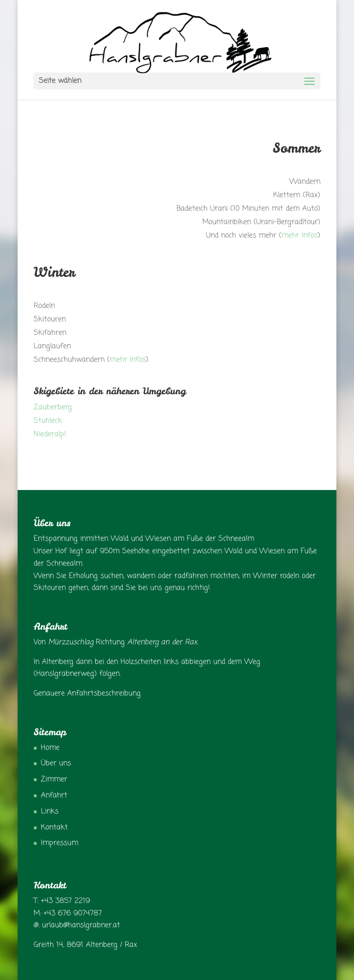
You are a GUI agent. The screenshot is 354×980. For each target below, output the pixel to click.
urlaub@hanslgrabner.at (81, 925)
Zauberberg (53, 407)
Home (50, 748)
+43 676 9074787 (73, 914)
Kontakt (54, 828)
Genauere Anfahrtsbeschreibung (87, 694)
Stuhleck (48, 421)
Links (50, 812)
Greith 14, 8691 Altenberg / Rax (85, 945)
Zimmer (54, 779)
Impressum (60, 843)
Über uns (56, 763)
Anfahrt (54, 796)
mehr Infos (300, 236)
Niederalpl (50, 434)
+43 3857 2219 (65, 901)
